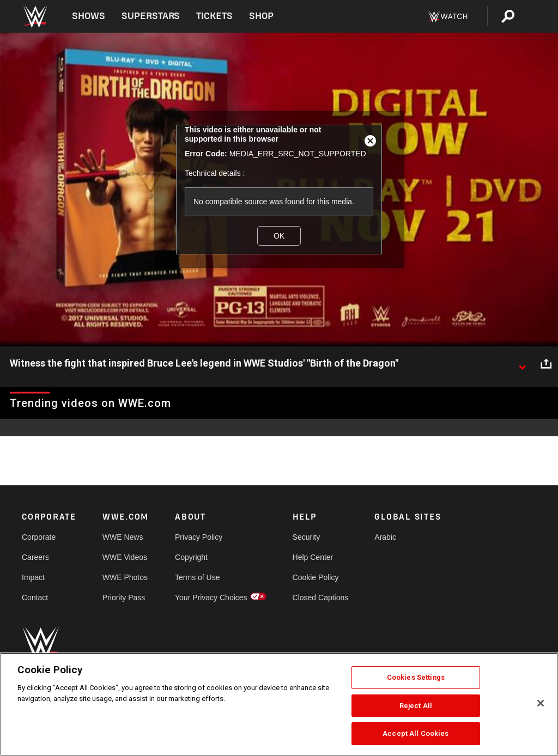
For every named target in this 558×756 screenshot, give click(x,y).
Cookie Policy (316, 577)
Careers (35, 557)
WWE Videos (125, 557)
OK (279, 236)
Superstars (151, 16)
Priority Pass (124, 598)
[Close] (541, 703)
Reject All (416, 706)
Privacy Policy (199, 537)
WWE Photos (125, 577)
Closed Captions (321, 598)
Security (307, 537)
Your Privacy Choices (211, 598)
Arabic (385, 537)
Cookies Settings (416, 677)
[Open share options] (546, 364)
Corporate (39, 537)
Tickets (214, 16)
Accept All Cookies (416, 733)
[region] (279, 704)
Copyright (191, 557)
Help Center (313, 557)
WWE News (123, 537)
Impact (33, 577)
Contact (35, 598)
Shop (261, 16)
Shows (89, 16)
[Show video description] (522, 364)
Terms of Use (197, 577)
